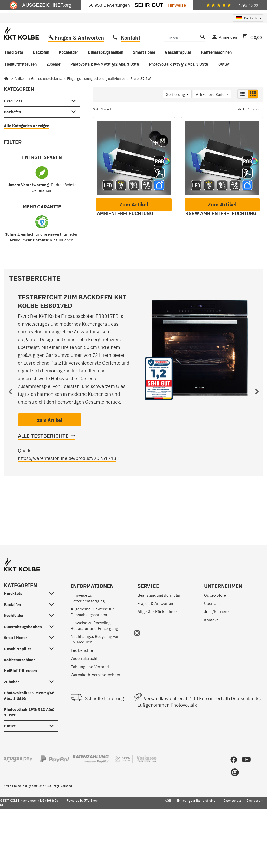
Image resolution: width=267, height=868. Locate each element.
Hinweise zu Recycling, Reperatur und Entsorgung (94, 674)
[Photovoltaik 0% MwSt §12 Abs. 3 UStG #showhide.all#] (53, 740)
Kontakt (131, 58)
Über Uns (212, 651)
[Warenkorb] (251, 57)
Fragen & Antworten (79, 58)
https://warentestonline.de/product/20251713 (67, 506)
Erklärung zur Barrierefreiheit (197, 849)
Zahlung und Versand (90, 715)
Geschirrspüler (18, 697)
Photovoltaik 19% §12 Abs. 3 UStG (29, 760)
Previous (10, 441)
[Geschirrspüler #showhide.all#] (53, 696)
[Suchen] (181, 58)
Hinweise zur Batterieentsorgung (88, 646)
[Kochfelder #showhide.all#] (53, 663)
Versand (66, 834)
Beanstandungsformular (159, 643)
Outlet (10, 774)
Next (257, 441)
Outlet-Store (215, 643)
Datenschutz (232, 849)
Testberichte (82, 698)
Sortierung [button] (175, 115)
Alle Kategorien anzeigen (27, 146)
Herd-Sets (13, 122)
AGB (168, 849)
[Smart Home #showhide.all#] (53, 685)
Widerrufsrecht (84, 706)
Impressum (255, 849)
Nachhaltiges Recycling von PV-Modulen (95, 687)
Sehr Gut (149, 5)
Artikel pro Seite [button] (210, 115)
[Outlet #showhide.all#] (53, 773)
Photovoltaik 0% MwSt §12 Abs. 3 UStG (29, 744)
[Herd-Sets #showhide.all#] (75, 121)
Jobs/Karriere (216, 660)
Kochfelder (14, 664)
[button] (243, 115)
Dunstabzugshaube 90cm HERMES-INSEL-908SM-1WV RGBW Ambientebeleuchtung (221, 228)
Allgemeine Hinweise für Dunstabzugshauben (92, 660)
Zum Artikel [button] (134, 299)
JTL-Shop (91, 849)
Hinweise (177, 5)
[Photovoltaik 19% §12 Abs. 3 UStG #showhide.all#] (53, 757)
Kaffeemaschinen (20, 708)
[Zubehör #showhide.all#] (53, 729)
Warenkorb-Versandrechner (96, 723)
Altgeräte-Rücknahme (157, 660)
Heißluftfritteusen (20, 719)
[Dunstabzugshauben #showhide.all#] (53, 674)
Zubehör (11, 730)
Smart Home (15, 686)
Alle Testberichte (43, 484)
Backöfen (12, 133)
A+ (102, 259)
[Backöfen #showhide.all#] (75, 132)
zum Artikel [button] (50, 468)
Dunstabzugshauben (23, 675)
